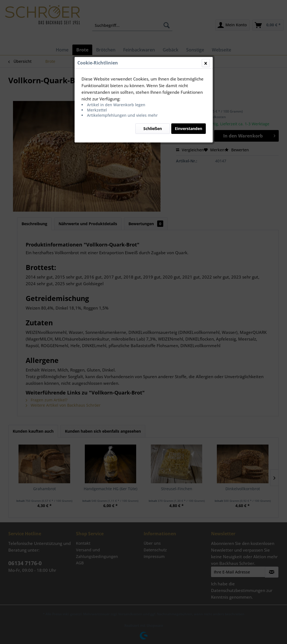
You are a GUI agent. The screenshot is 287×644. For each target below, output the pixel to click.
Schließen (153, 128)
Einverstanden (189, 128)
